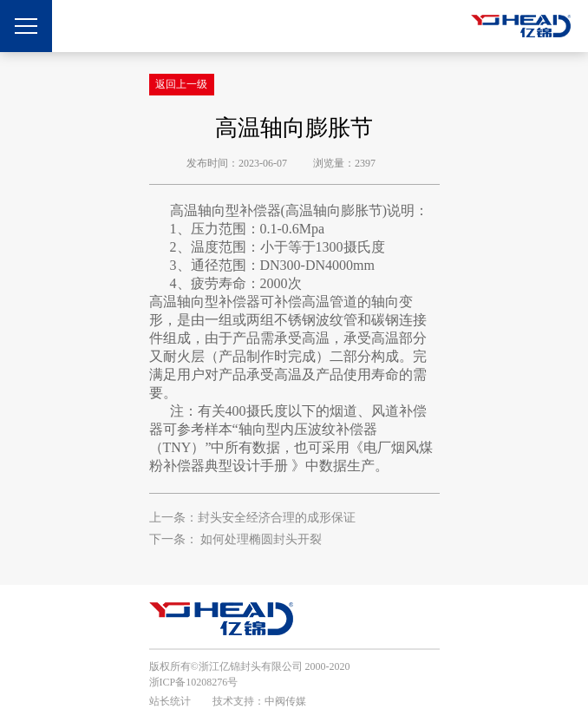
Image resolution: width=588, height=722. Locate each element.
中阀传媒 (285, 701)
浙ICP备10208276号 (194, 682)
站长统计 (170, 701)
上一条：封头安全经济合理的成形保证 (252, 518)
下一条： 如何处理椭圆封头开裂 (236, 539)
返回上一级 (181, 84)
